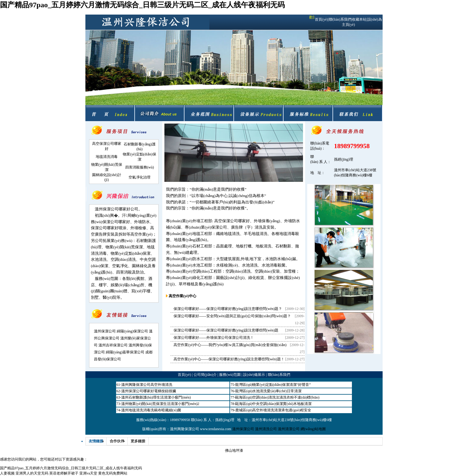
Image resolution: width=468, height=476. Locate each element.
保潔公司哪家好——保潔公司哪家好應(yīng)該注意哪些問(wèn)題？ (228, 309)
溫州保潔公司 (105, 331)
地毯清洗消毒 (107, 157)
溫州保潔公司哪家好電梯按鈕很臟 (149, 391)
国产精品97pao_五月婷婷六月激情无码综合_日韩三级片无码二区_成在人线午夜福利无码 (142, 5)
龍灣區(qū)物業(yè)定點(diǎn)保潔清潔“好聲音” (273, 385)
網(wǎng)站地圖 (313, 429)
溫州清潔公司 (289, 429)
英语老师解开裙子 (64, 473)
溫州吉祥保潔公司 (113, 345)
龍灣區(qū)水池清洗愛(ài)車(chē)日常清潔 (268, 391)
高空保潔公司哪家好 (232, 221)
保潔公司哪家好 (116, 222)
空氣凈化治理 (139, 177)
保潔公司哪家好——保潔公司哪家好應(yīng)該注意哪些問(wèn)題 (226, 330)
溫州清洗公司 (266, 429)
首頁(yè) (321, 19)
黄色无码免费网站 (113, 473)
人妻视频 (7, 473)
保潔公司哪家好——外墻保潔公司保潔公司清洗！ (214, 338)
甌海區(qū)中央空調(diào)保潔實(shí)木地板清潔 (273, 404)
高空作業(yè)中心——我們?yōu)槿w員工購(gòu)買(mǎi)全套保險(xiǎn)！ (230, 345)
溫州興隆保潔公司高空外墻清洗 (147, 385)
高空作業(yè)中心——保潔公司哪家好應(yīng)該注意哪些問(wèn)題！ (229, 359)
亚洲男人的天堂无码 (32, 473)
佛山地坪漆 (234, 450)
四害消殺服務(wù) (140, 167)
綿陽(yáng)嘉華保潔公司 (125, 352)
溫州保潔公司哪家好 (113, 209)
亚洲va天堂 (88, 473)
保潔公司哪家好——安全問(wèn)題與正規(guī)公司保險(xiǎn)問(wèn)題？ (232, 316)
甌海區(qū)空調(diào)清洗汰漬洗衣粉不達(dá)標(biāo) (277, 397)
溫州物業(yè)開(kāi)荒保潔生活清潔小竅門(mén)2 (160, 404)
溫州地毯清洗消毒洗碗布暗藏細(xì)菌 (151, 410)
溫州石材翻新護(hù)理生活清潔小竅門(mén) (156, 397)
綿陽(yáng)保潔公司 (132, 331)
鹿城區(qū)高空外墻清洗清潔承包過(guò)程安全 (273, 410)
